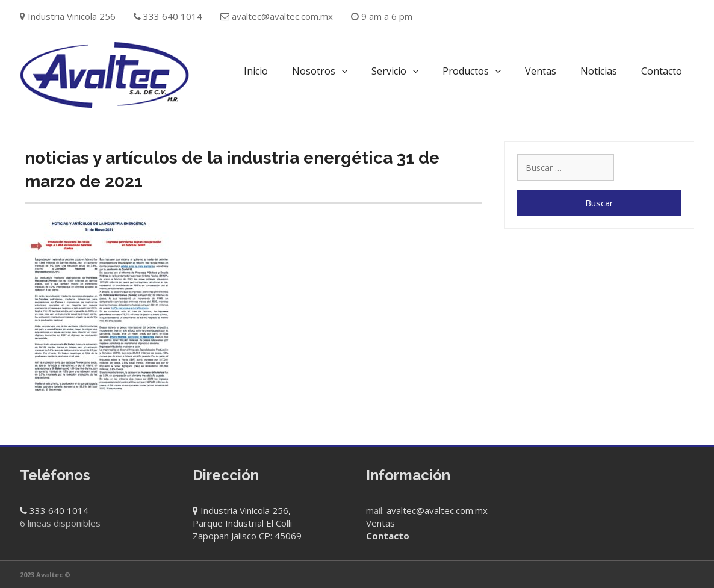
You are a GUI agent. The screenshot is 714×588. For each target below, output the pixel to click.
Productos (466, 71)
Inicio (256, 71)
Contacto (662, 71)
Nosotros (314, 71)
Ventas (541, 71)
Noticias (599, 71)
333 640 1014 (59, 510)
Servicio (389, 71)
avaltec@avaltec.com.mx (282, 16)
